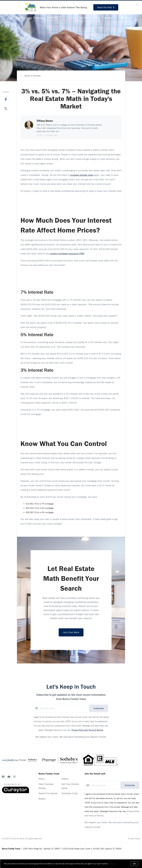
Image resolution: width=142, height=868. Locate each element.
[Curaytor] (16, 792)
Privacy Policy (134, 838)
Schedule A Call (69, 793)
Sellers (84, 18)
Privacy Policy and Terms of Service (87, 730)
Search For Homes (48, 793)
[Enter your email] (64, 708)
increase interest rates (82, 175)
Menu (108, 18)
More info (112, 864)
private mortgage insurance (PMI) (67, 254)
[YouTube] (9, 777)
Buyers (72, 18)
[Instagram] (14, 777)
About (42, 779)
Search (96, 18)
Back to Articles (32, 76)
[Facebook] (3, 777)
